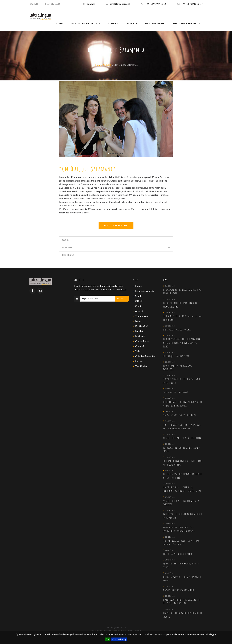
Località (139, 331)
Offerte (139, 301)
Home (98, 65)
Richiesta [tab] (116, 255)
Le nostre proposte (145, 291)
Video (138, 351)
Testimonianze (143, 316)
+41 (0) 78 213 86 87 (192, 4)
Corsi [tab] (116, 240)
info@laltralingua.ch (120, 4)
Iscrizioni (140, 336)
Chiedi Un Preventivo (116, 225)
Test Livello (141, 366)
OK (107, 639)
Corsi (138, 306)
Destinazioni (142, 326)
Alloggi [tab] (116, 248)
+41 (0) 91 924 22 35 (156, 4)
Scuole (108, 65)
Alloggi (139, 311)
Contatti (140, 346)
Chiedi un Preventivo (146, 356)
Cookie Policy (119, 639)
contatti (91, 4)
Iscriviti (122, 299)
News (138, 321)
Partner (139, 361)
